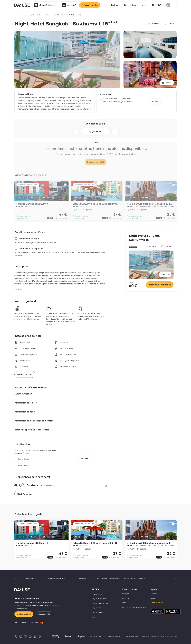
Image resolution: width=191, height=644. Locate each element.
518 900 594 (22, 465)
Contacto (154, 594)
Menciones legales (131, 636)
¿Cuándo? (96, 132)
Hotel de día (83, 578)
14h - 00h (145, 537)
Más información (25, 374)
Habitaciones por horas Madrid (135, 578)
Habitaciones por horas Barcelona (108, 578)
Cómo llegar (22, 459)
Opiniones (125, 598)
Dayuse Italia (97, 608)
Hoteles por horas (30, 578)
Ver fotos (167, 83)
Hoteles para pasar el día (57, 578)
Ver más (19, 290)
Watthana (49, 15)
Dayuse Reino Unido (99, 599)
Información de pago (61, 412)
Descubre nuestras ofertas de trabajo (134, 607)
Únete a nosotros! (24, 614)
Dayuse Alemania (98, 612)
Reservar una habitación (160, 285)
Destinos (115, 5)
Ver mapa (156, 101)
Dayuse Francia (98, 594)
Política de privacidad (149, 636)
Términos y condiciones (168, 636)
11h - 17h (34, 537)
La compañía (126, 594)
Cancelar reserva (157, 603)
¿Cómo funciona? (130, 5)
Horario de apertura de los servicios (61, 430)
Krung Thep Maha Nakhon (33, 15)
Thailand (18, 15)
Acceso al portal (44, 614)
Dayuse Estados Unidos (100, 603)
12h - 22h (46, 537)
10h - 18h (21, 537)
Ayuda (144, 5)
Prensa (124, 603)
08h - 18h (132, 537)
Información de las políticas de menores (61, 421)
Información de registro (61, 403)
